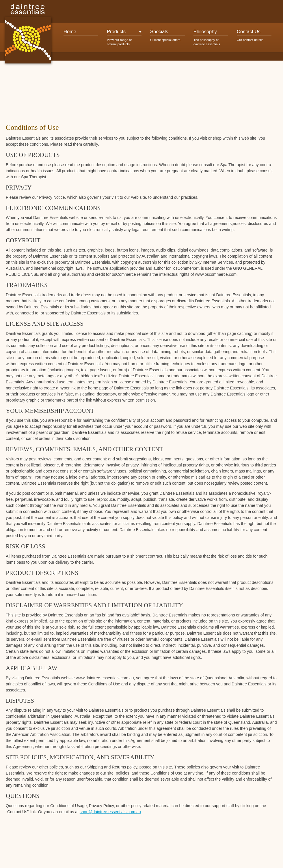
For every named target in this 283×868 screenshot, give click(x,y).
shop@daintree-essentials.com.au (110, 812)
